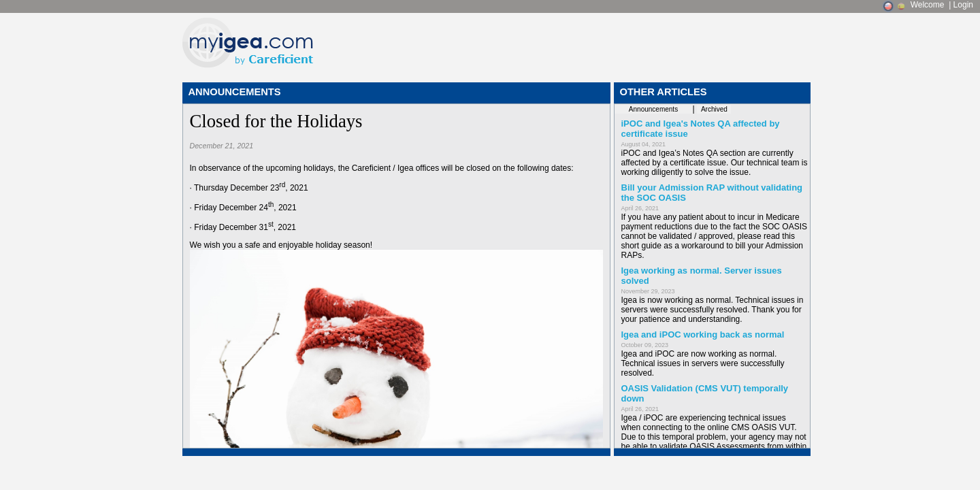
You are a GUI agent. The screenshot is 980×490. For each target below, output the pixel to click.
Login (963, 5)
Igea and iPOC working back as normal (703, 334)
